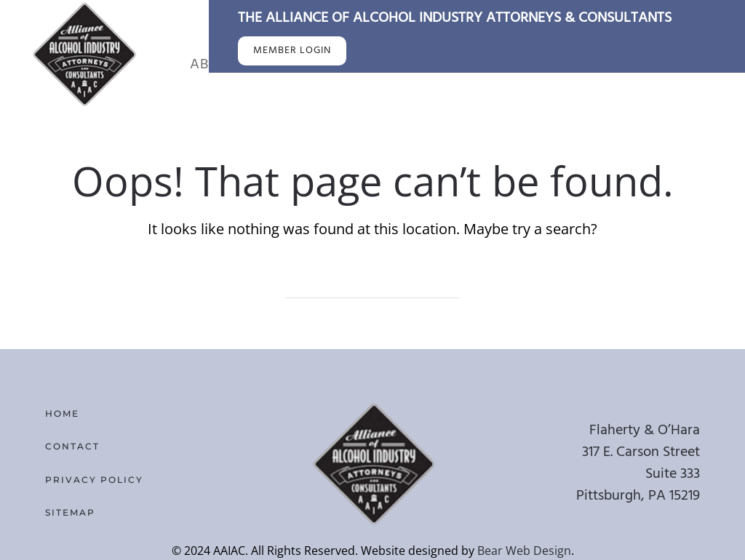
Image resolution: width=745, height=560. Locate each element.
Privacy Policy (94, 480)
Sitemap (70, 512)
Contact (72, 446)
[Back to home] (84, 54)
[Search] (372, 284)
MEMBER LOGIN (292, 51)
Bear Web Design (524, 551)
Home (62, 413)
